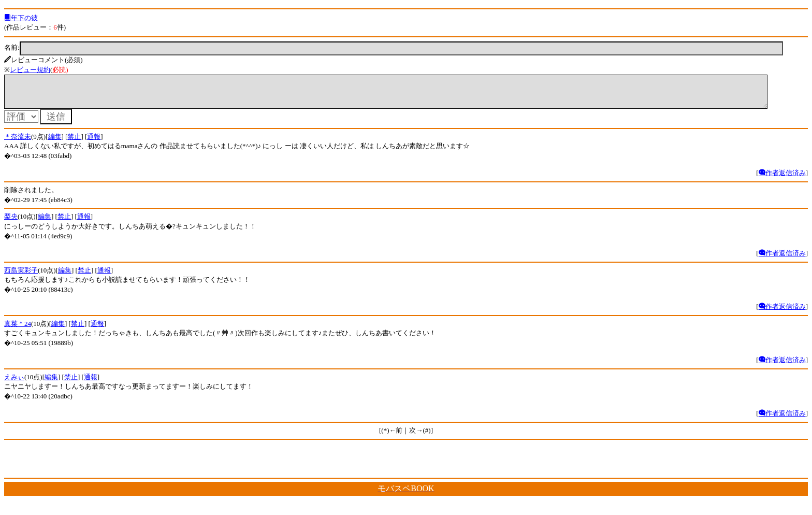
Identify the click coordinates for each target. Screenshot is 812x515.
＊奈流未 (18, 143)
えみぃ (14, 383)
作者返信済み (782, 179)
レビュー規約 (30, 70)
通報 (94, 143)
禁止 (74, 143)
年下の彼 (21, 18)
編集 (55, 143)
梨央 (11, 223)
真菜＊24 (18, 330)
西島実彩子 (21, 276)
